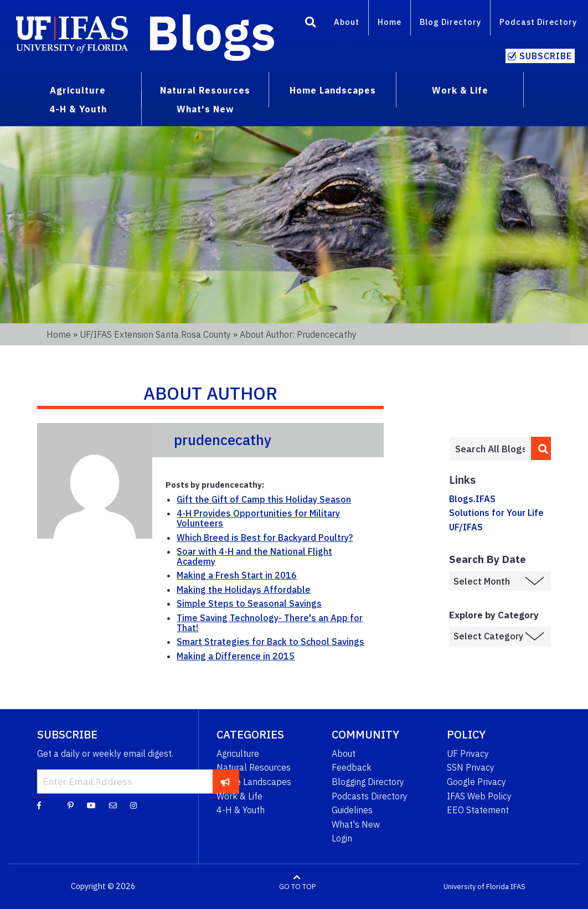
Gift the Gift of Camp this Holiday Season (264, 499)
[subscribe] (226, 781)
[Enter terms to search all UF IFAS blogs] (490, 449)
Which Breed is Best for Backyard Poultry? (265, 538)
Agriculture (238, 753)
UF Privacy (468, 753)
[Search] (311, 24)
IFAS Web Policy (479, 796)
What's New (356, 824)
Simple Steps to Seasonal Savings (249, 603)
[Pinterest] (71, 805)
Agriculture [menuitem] (78, 90)
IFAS (518, 887)
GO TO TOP (297, 887)
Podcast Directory (538, 22)
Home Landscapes (254, 782)
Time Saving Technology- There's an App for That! (270, 623)
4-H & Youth (241, 810)
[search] (541, 448)
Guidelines (352, 810)
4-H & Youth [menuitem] (78, 109)
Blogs (211, 32)
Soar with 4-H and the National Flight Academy (254, 556)
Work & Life (239, 796)
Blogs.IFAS (472, 499)
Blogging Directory (368, 782)
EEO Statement (478, 810)
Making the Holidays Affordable (244, 590)
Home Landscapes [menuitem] (333, 90)
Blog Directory (450, 22)
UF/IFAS (466, 527)
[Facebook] (39, 805)
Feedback (352, 767)
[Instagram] (133, 805)
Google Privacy (476, 782)
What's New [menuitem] (205, 109)
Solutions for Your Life (496, 513)
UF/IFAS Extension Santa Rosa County (155, 334)
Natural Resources (254, 767)
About (347, 22)
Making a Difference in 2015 (236, 656)
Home (390, 22)
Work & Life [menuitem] (460, 90)
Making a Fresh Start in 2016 (237, 575)
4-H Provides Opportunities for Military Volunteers (258, 518)
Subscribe (546, 56)
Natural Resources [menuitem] (205, 90)
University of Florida (476, 887)
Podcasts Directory (370, 796)
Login (342, 838)
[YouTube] (91, 805)
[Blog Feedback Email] (113, 805)
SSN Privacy (471, 767)
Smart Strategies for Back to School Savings (270, 642)
